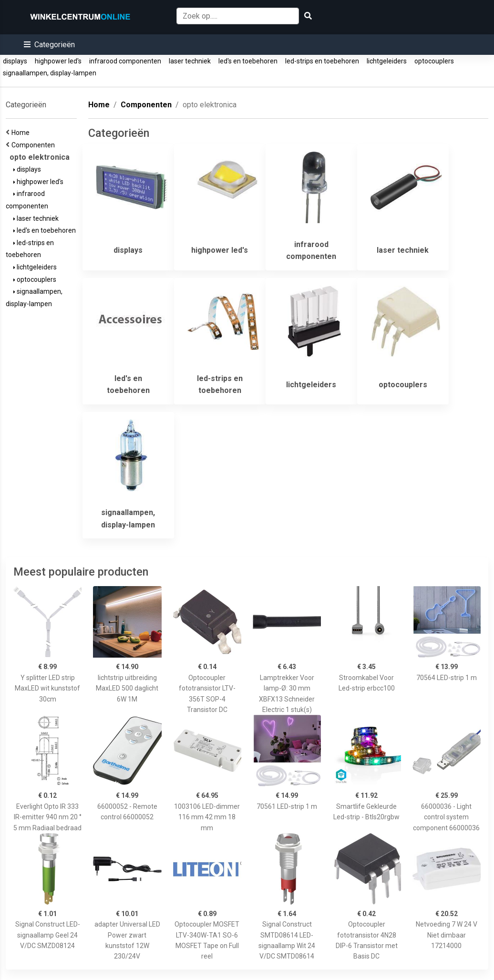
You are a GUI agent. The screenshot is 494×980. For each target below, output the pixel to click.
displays (15, 61)
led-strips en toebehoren (322, 61)
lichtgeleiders (387, 61)
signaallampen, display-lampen (50, 73)
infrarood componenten (125, 61)
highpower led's (58, 61)
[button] (49, 45)
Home (22, 133)
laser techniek (190, 61)
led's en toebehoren (248, 61)
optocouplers (434, 61)
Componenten (35, 145)
